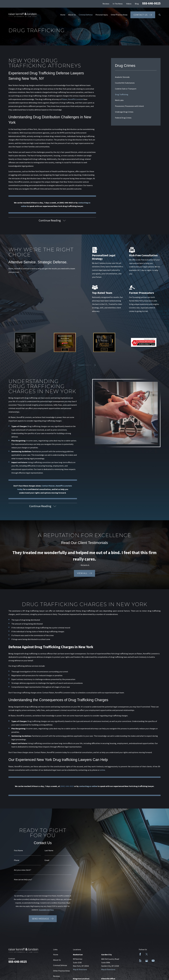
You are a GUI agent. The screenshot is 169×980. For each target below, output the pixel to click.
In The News (118, 4)
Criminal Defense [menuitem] (86, 15)
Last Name (49, 850)
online (102, 770)
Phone (16, 860)
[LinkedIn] (153, 954)
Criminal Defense (60, 965)
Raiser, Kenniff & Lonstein (73, 99)
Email (47, 860)
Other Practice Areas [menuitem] (119, 15)
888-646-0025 (151, 3)
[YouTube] (153, 961)
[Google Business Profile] (147, 961)
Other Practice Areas (61, 971)
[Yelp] (140, 961)
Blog (137, 4)
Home (56, 955)
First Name (18, 850)
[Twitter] (147, 954)
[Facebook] (140, 954)
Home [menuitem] (63, 15)
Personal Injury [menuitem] (102, 15)
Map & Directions (80, 969)
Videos (129, 4)
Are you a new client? (22, 870)
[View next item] (95, 365)
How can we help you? (23, 879)
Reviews (106, 4)
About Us (57, 960)
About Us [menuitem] (72, 15)
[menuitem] (136, 77)
